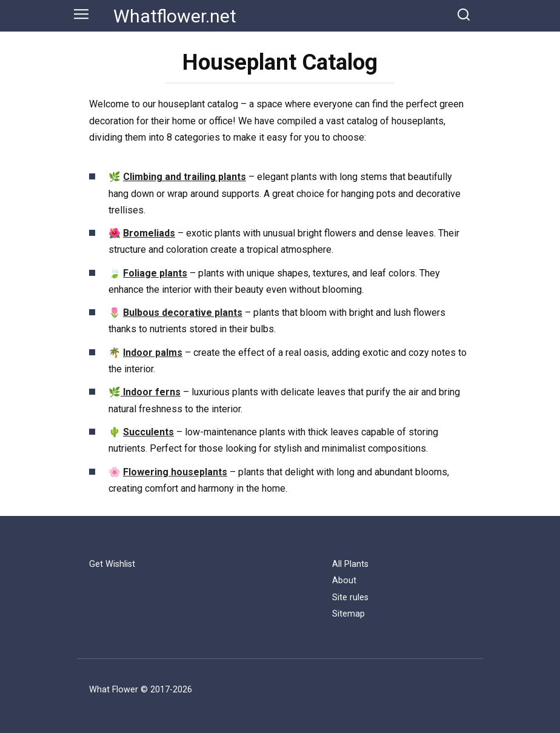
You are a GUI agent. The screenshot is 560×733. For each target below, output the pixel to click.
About (344, 581)
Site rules (350, 597)
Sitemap (348, 614)
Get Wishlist (112, 564)
